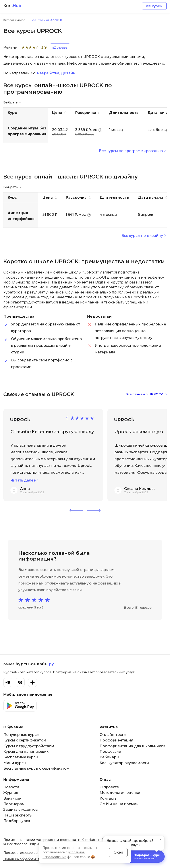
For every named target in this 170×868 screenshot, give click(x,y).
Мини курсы (15, 763)
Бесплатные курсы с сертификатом (36, 768)
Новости (11, 787)
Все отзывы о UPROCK (144, 394)
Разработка (48, 73)
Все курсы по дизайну (142, 236)
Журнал (11, 793)
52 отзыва (60, 48)
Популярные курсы (21, 735)
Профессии (110, 752)
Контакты (109, 798)
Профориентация (116, 740)
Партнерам (14, 804)
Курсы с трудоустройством (29, 746)
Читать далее (23, 480)
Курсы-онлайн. (35, 664)
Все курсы (153, 6)
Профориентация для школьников (132, 746)
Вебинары (109, 757)
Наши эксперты (18, 815)
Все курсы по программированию (131, 151)
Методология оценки (120, 793)
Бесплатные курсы (21, 757)
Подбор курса (17, 821)
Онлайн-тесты (113, 735)
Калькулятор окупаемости (124, 763)
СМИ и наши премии (119, 804)
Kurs (12, 6)
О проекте (109, 787)
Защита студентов (20, 810)
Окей (118, 852)
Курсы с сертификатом (25, 740)
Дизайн (68, 73)
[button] (76, 510)
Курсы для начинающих (26, 752)
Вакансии (13, 798)
